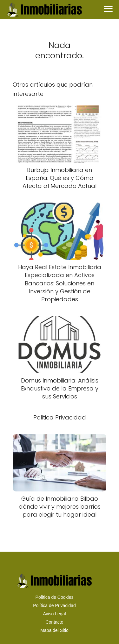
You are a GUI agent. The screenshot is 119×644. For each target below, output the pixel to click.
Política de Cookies (55, 597)
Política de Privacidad (54, 605)
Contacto (54, 622)
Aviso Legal (54, 614)
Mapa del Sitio (54, 630)
